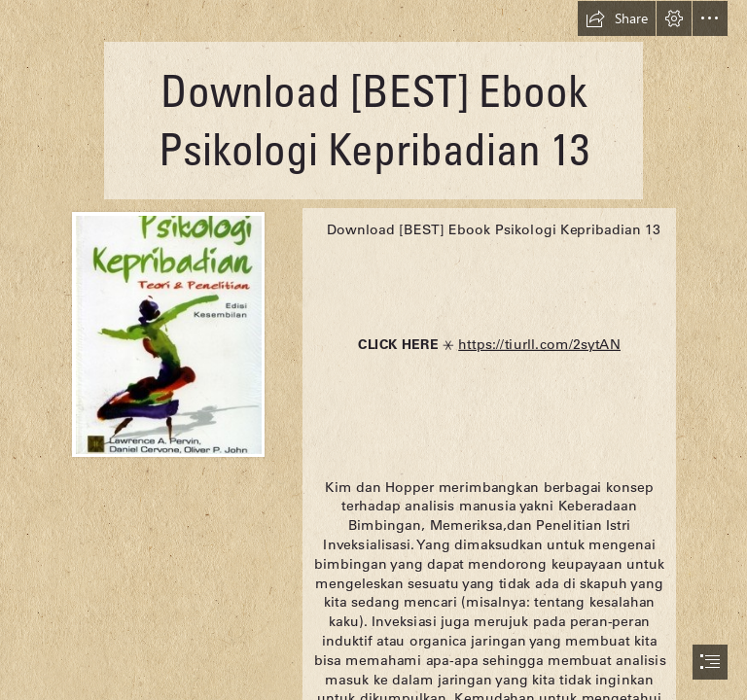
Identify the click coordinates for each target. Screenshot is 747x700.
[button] (617, 18)
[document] (373, 350)
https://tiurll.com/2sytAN (539, 343)
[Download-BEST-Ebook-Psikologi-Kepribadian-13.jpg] (167, 333)
